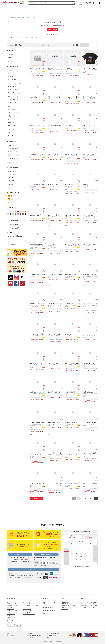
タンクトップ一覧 (11, 614)
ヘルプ (52, 588)
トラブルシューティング (67, 607)
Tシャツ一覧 (10, 602)
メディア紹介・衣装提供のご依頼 (89, 605)
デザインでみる (93, 45)
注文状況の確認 (80, 4)
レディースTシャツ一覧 (12, 607)
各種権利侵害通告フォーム (87, 607)
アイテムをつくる (47, 599)
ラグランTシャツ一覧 (12, 611)
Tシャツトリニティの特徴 (49, 610)
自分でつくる (46, 604)
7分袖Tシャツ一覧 (11, 617)
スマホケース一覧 (11, 624)
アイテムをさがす (11, 599)
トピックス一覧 (27, 609)
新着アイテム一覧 (28, 602)
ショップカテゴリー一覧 (29, 614)
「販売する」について (66, 604)
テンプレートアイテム (32, 38)
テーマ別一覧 (27, 612)
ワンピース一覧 (10, 609)
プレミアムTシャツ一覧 (12, 605)
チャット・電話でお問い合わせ (89, 602)
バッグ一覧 (9, 622)
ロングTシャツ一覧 (11, 616)
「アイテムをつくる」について (68, 605)
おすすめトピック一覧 (29, 604)
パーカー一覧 (10, 621)
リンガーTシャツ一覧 (12, 612)
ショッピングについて (66, 602)
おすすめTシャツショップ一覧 (31, 605)
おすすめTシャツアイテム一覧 (14, 626)
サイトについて (65, 609)
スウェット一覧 (10, 619)
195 (91, 499)
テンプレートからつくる (49, 602)
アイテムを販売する (48, 607)
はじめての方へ (47, 614)
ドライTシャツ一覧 (11, 604)
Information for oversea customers (52, 12)
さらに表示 (10, 162)
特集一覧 (26, 607)
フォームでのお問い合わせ (87, 604)
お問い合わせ (84, 599)
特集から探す (13, 244)
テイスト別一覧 (27, 611)
